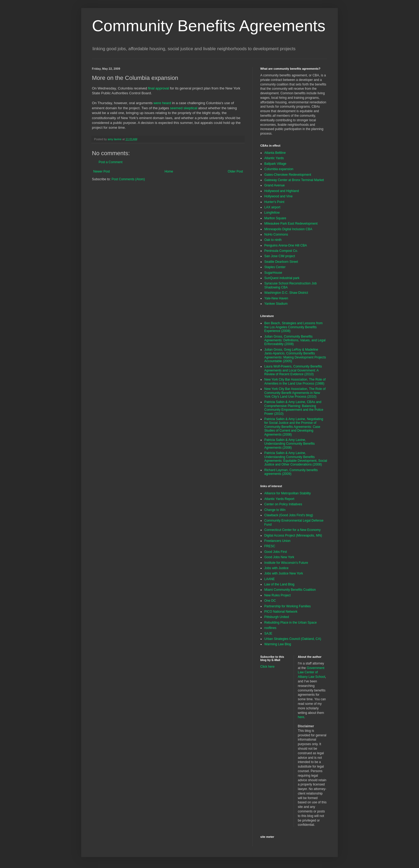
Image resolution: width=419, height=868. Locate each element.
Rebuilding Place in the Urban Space (290, 623)
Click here (267, 667)
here (301, 717)
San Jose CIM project (280, 256)
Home (169, 171)
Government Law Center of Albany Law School (312, 672)
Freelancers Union (277, 541)
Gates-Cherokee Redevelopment (288, 175)
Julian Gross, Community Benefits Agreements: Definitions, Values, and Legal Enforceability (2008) (295, 340)
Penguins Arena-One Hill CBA (286, 245)
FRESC (270, 546)
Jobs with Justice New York (284, 573)
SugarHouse (273, 273)
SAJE (268, 634)
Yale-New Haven (276, 298)
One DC (270, 601)
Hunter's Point (274, 202)
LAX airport (272, 207)
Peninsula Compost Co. (281, 251)
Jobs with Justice (276, 568)
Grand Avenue (275, 185)
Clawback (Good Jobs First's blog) (289, 515)
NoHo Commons (276, 234)
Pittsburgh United (277, 617)
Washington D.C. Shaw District (286, 293)
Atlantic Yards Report (279, 499)
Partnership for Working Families (288, 606)
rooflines (270, 628)
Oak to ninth (273, 240)
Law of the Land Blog (279, 584)
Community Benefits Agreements (209, 26)
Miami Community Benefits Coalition (290, 590)
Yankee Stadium (276, 304)
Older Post (235, 171)
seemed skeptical (184, 108)
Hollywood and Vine (278, 196)
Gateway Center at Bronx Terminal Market (294, 180)
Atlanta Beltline (275, 153)
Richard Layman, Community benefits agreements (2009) (291, 472)
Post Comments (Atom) (128, 179)
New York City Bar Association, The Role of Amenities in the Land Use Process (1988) (295, 381)
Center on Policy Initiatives (283, 504)
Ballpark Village (275, 164)
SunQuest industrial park (282, 278)
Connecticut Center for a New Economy (292, 530)
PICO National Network (281, 612)
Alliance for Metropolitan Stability (288, 493)
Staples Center (275, 267)
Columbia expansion (279, 169)
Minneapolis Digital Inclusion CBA (288, 229)
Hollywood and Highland (282, 191)
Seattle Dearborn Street (281, 262)
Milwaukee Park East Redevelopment (291, 224)
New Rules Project (278, 595)
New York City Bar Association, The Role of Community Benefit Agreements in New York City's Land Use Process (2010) (295, 393)
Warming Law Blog (278, 644)
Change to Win (275, 510)
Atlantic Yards (274, 158)
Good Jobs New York (279, 557)
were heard (162, 103)
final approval (158, 88)
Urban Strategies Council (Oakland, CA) (293, 639)
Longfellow (272, 213)
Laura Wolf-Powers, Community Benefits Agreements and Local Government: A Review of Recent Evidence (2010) (293, 370)
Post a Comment (110, 162)
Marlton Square (275, 218)
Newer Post (102, 171)
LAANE (269, 579)
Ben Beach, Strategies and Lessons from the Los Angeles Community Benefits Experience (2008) (293, 327)
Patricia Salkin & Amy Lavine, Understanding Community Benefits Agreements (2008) (290, 444)
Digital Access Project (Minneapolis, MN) (293, 535)
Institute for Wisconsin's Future (286, 563)
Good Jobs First (276, 552)
